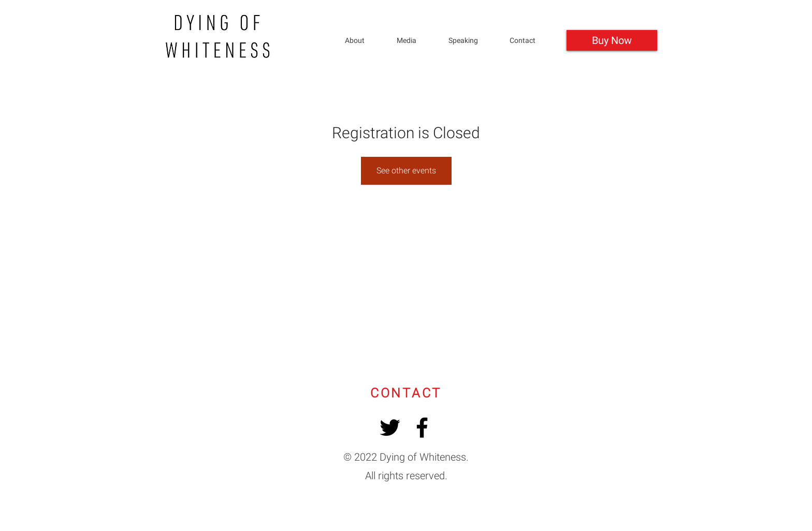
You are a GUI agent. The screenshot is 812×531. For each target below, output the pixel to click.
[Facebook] (422, 427)
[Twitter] (390, 427)
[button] (471, 41)
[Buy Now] (612, 40)
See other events (406, 171)
